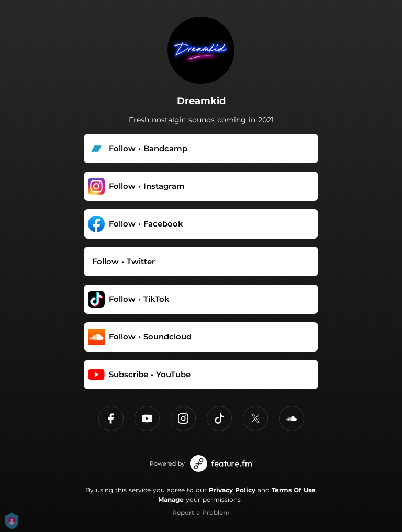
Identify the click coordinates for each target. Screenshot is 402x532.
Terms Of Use (294, 490)
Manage (171, 499)
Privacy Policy (232, 490)
